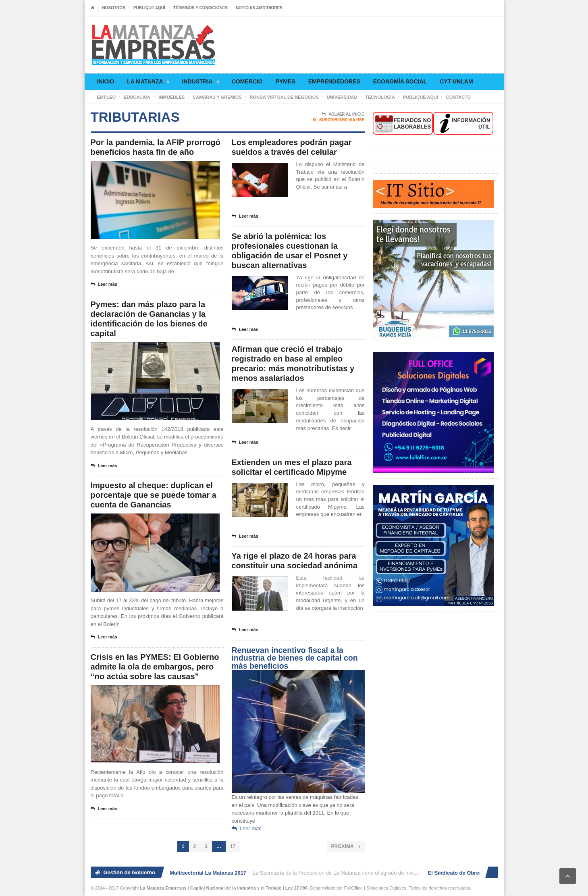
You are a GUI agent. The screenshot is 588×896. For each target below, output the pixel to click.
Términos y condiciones (201, 8)
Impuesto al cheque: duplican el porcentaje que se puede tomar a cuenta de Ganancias (154, 495)
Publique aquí (149, 8)
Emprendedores (334, 81)
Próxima (346, 847)
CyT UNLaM (456, 81)
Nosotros (114, 8)
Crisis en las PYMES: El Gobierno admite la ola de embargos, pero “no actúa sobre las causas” (155, 667)
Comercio (247, 81)
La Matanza (148, 83)
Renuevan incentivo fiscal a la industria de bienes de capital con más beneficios (295, 658)
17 (233, 846)
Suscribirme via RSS (339, 120)
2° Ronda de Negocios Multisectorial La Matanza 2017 (181, 873)
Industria (200, 83)
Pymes (286, 81)
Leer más (104, 285)
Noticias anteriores (259, 8)
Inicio (106, 81)
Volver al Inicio (343, 114)
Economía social (400, 81)
